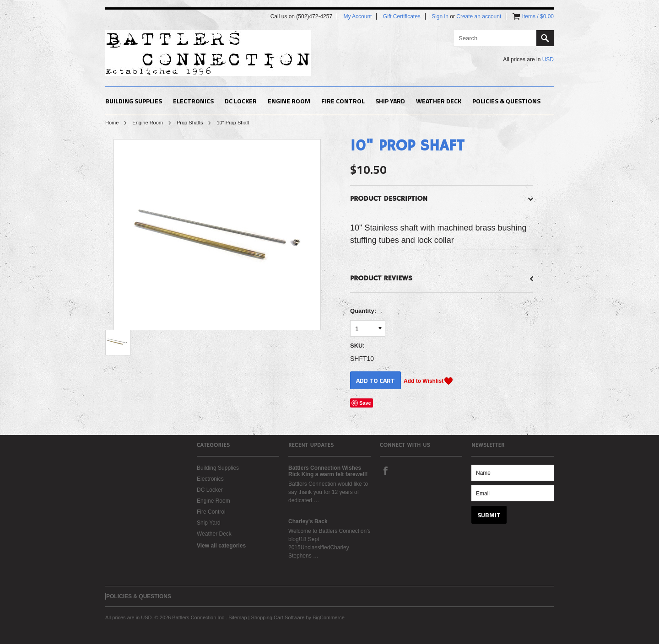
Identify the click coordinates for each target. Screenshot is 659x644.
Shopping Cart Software (278, 617)
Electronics (193, 101)
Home (112, 123)
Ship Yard (390, 101)
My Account (357, 16)
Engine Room (289, 101)
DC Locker (241, 101)
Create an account (479, 16)
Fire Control (343, 101)
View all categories (221, 546)
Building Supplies (134, 101)
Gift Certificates (402, 16)
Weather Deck (439, 101)
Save (365, 403)
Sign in (440, 16)
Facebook (385, 470)
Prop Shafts (190, 123)
